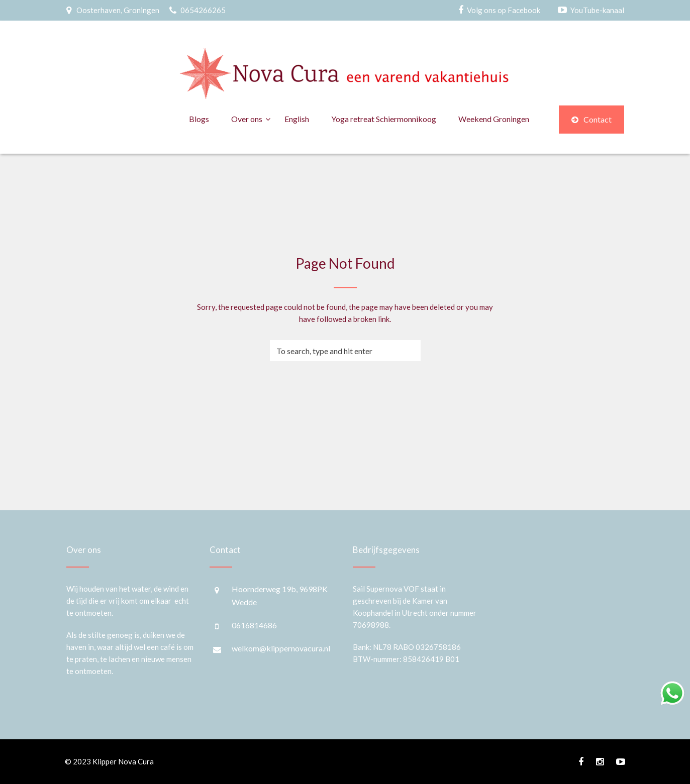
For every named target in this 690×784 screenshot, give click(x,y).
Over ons (247, 119)
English (297, 119)
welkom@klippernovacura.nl (281, 648)
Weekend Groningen (494, 119)
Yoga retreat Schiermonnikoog (384, 119)
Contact (592, 119)
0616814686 (254, 625)
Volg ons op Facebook (504, 10)
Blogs (199, 119)
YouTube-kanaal (597, 10)
